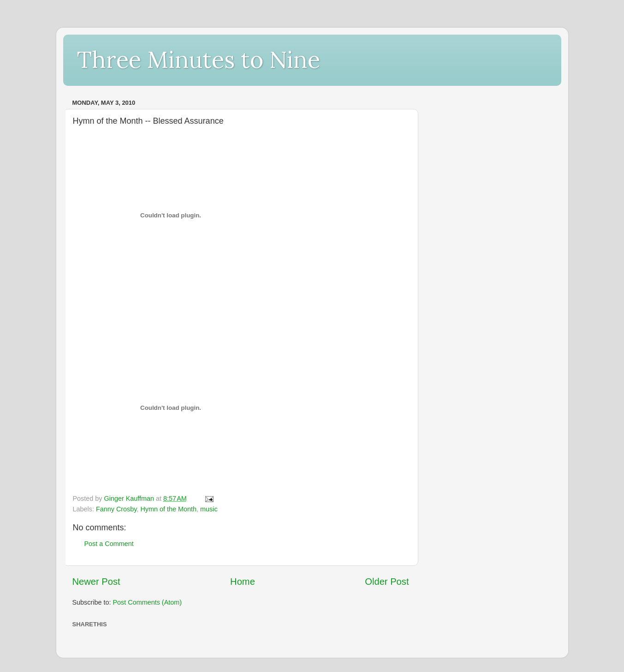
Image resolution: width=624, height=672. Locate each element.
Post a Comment (109, 544)
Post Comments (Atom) (148, 602)
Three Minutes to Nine (199, 60)
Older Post (387, 582)
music (209, 509)
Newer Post (96, 582)
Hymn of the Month (168, 509)
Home (243, 582)
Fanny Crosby (116, 509)
